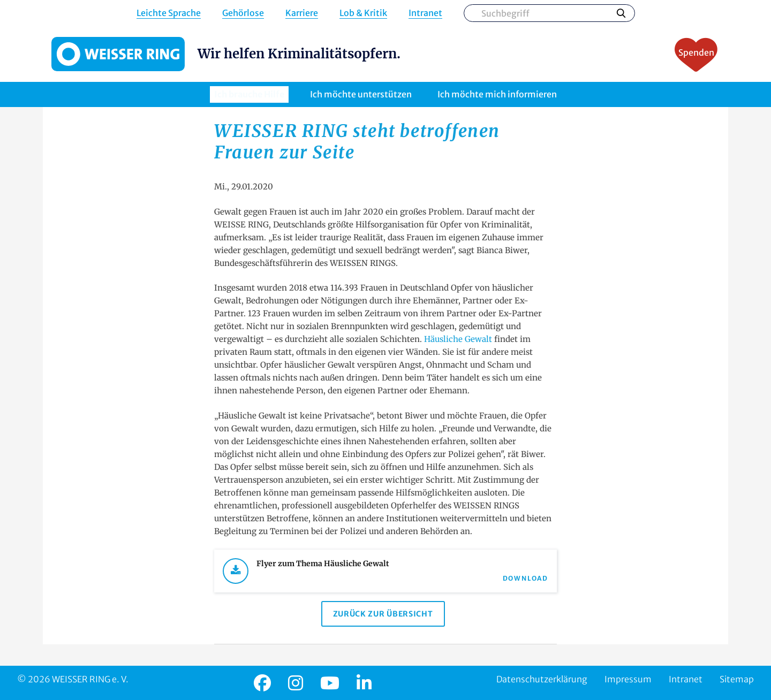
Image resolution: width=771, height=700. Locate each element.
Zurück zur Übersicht (383, 614)
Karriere (302, 13)
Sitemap (737, 679)
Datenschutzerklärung (542, 679)
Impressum (628, 679)
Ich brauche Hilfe (249, 94)
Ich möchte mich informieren (497, 94)
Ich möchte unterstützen (361, 94)
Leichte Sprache (169, 13)
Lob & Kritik (363, 13)
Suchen (621, 13)
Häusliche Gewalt (459, 339)
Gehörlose (243, 13)
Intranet (425, 13)
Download (526, 578)
